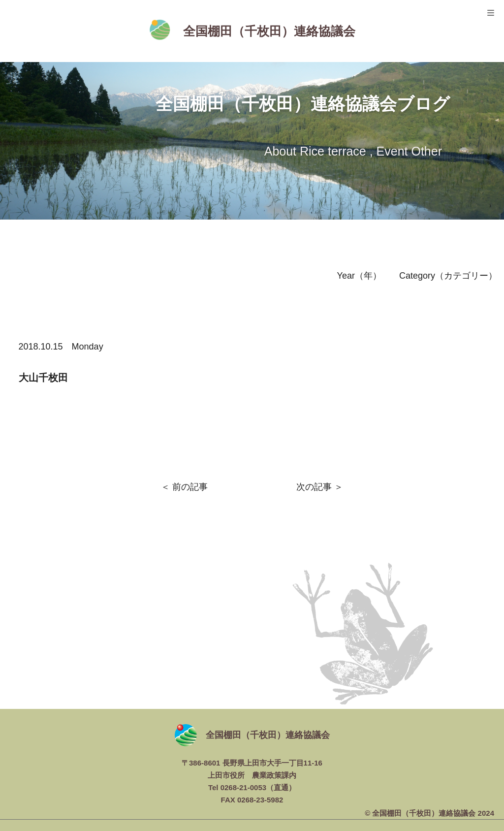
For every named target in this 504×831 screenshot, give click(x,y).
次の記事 (314, 487)
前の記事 (190, 487)
